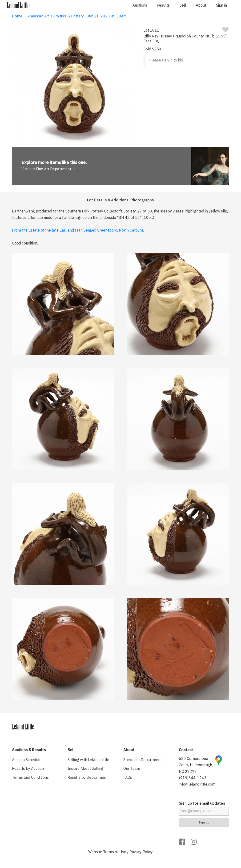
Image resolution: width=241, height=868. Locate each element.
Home (17, 16)
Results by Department (88, 777)
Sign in (221, 5)
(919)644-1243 (193, 778)
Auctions (140, 5)
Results (163, 5)
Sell (183, 5)
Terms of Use (115, 852)
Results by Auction (28, 768)
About (201, 5)
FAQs (128, 777)
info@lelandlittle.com (197, 784)
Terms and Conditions (30, 777)
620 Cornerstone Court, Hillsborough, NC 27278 (196, 765)
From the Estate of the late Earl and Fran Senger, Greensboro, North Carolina (78, 230)
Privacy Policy (141, 852)
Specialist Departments (143, 760)
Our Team (132, 768)
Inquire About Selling (85, 768)
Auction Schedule (27, 760)
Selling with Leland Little (88, 760)
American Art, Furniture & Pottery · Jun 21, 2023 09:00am (77, 16)
